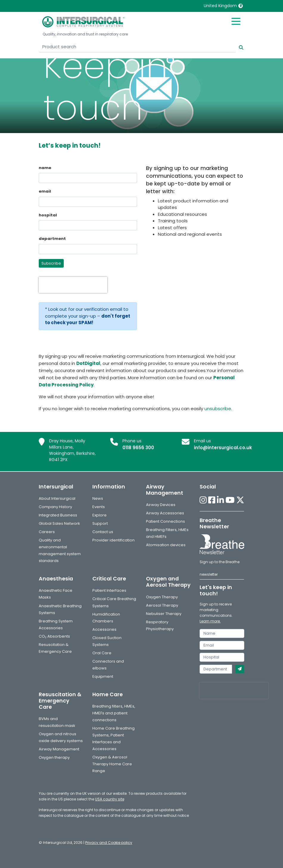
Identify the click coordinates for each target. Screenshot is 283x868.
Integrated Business (58, 515)
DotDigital (88, 363)
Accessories (104, 629)
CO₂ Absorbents (54, 636)
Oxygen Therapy (162, 597)
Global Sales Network (59, 523)
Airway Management (59, 749)
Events (99, 507)
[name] (222, 633)
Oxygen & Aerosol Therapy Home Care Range (112, 764)
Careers (47, 532)
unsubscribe (218, 409)
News (98, 498)
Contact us (103, 532)
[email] (222, 645)
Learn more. (210, 621)
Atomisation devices (166, 545)
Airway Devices (161, 505)
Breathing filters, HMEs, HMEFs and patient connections (114, 713)
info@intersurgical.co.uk (223, 448)
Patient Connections (165, 521)
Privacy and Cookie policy (109, 843)
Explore (99, 515)
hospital (48, 215)
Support (100, 523)
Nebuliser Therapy (164, 614)
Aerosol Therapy (162, 605)
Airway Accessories (165, 513)
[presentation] (73, 285)
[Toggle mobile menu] (236, 21)
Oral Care (102, 653)
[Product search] (137, 47)
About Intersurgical (57, 498)
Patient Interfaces (109, 590)
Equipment (103, 676)
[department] (216, 669)
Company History (55, 507)
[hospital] (222, 657)
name (45, 168)
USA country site (110, 799)
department (52, 239)
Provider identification (113, 540)
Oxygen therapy (54, 757)
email (45, 191)
